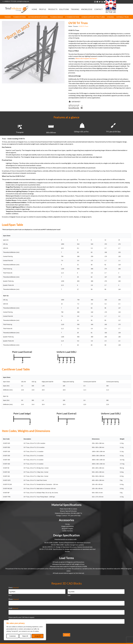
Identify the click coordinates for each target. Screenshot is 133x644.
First (10, 594)
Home (70, 26)
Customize (13, 636)
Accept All (38, 636)
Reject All (25, 636)
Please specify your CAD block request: (22, 615)
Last (69, 594)
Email (13, 607)
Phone (14, 598)
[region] (25, 630)
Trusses (75, 26)
